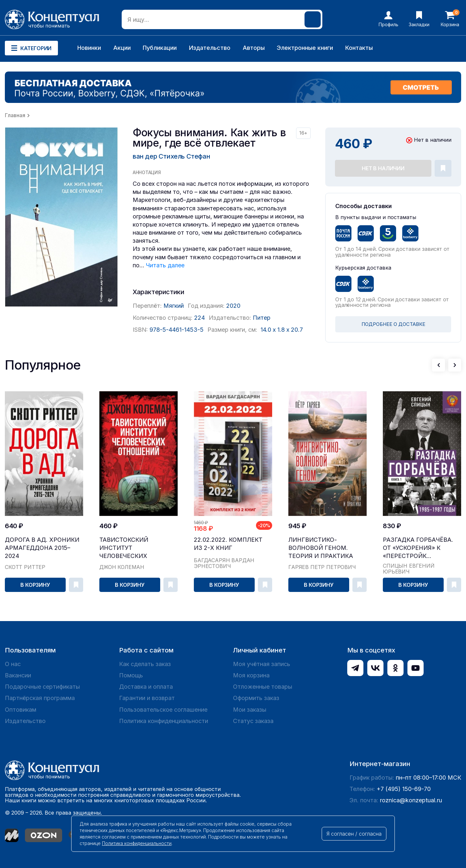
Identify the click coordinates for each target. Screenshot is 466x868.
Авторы (254, 48)
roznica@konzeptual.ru (411, 800)
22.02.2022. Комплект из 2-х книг (228, 544)
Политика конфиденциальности (164, 721)
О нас (13, 664)
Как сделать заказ (145, 664)
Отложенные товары (263, 687)
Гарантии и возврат (147, 698)
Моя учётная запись (262, 664)
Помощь (131, 675)
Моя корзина (251, 675)
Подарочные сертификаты (42, 687)
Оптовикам (21, 710)
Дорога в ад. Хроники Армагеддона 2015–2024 (42, 548)
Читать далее (165, 265)
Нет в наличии (383, 168)
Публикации (160, 48)
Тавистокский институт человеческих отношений (124, 548)
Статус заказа (253, 721)
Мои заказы (250, 710)
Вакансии (18, 675)
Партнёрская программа (40, 698)
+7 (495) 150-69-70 (404, 789)
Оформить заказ (256, 698)
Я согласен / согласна (354, 834)
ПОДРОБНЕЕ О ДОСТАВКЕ (393, 324)
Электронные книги (305, 48)
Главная (15, 115)
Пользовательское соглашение (163, 710)
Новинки (89, 48)
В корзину (35, 585)
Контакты (359, 48)
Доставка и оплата (146, 687)
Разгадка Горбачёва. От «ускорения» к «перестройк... (418, 548)
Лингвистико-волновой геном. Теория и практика (321, 548)
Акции (122, 48)
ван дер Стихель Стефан (171, 156)
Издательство (210, 48)
